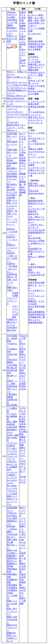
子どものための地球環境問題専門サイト (37, 233)
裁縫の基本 (34, 70)
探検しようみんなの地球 (12, 604)
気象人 (23, 448)
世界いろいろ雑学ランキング (12, 638)
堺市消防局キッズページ (12, 144)
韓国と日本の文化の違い (12, 620)
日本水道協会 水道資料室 (12, 338)
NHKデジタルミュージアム (12, 502)
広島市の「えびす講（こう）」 (12, 232)
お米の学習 (12, 427)
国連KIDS (11, 633)
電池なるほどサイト (23, 376)
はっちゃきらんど (15, 112)
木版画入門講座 (36, 47)
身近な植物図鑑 (23, 192)
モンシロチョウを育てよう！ (23, 139)
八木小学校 (12, 365)
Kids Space (33, 183)
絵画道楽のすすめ (37, 44)
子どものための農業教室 (12, 416)
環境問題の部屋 (36, 201)
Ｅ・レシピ (34, 59)
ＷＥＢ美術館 (35, 49)
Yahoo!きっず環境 (36, 241)
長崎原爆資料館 (36, 323)
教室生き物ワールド (16, 125)
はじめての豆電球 (23, 368)
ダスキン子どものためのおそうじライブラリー (17, 117)
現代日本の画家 (36, 41)
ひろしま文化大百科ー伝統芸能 (12, 195)
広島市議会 (12, 585)
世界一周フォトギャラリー (12, 612)
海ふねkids (12, 486)
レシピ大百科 (35, 62)
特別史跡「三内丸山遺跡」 (12, 529)
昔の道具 (11, 190)
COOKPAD (33, 57)
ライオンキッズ (36, 123)
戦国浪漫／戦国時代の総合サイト (12, 558)
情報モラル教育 (36, 149)
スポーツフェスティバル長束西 (15, 312)
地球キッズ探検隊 (23, 601)
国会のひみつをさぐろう (12, 628)
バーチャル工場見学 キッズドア (12, 475)
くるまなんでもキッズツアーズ (12, 456)
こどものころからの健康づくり (23, 524)
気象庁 (23, 421)
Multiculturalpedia (36, 193)
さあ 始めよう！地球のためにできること (37, 219)
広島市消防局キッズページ (12, 136)
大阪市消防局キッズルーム (12, 152)
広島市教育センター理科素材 (23, 42)
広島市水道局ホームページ (12, 389)
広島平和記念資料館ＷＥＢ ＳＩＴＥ (37, 285)
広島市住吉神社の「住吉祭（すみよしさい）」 (12, 280)
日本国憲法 (12, 588)
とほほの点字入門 (37, 275)
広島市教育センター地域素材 (12, 23)
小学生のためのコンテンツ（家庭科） (37, 75)
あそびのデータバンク (17, 82)
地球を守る (34, 214)
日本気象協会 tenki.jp (23, 427)
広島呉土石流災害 (23, 577)
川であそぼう (13, 122)
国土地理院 (12, 405)
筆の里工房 (12, 368)
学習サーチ (12, 36)
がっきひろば (35, 34)
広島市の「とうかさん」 (12, 240)
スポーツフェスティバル (12, 301)
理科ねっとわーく (23, 31)
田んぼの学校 (35, 238)
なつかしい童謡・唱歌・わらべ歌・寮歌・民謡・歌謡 (37, 18)
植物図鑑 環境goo (23, 184)
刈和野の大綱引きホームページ (12, 322)
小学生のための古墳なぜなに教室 (12, 516)
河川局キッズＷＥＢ (23, 480)
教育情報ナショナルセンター (12, 31)
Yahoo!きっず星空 (24, 338)
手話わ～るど (35, 272)
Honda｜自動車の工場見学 (13, 438)
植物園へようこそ (23, 176)
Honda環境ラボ (35, 249)
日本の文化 (34, 191)
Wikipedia (11, 12)
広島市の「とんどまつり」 (12, 248)
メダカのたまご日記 (23, 411)
